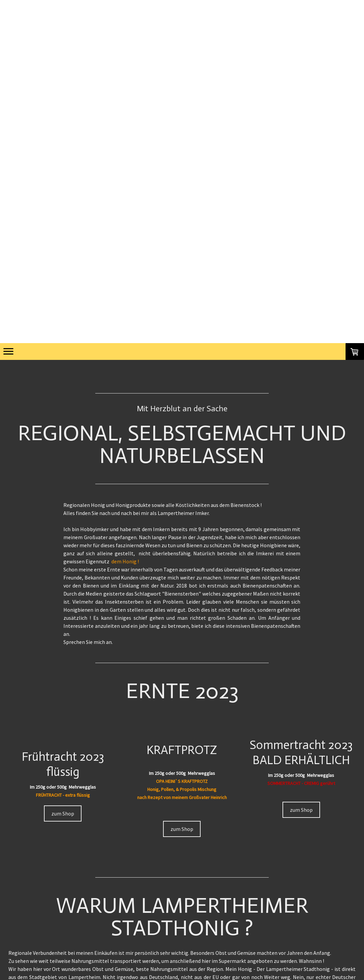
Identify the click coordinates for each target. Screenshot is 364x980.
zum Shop (63, 813)
